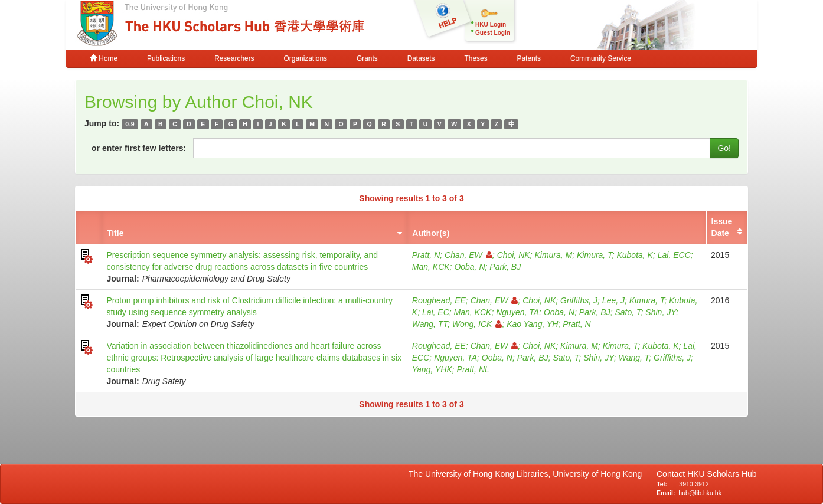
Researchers (234, 58)
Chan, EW (468, 255)
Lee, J (613, 300)
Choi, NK (514, 255)
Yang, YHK (432, 369)
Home (104, 58)
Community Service (601, 58)
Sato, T (628, 312)
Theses (476, 58)
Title (115, 233)
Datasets (421, 58)
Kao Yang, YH (532, 324)
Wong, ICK (477, 324)
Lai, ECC (674, 255)
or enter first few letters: (139, 148)
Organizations (306, 58)
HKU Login (491, 24)
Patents (529, 58)
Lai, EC (436, 312)
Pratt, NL (473, 369)
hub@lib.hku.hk (700, 493)
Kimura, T (595, 255)
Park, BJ (505, 267)
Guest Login (493, 33)
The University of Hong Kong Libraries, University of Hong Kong (528, 474)
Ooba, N (469, 267)
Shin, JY (661, 312)
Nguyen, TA (517, 312)
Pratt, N (426, 255)
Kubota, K (635, 255)
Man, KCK (431, 267)
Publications (166, 58)
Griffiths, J (579, 300)
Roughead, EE (439, 300)
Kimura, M (553, 255)
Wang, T (634, 358)
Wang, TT (430, 324)
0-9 (130, 124)
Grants (367, 58)
